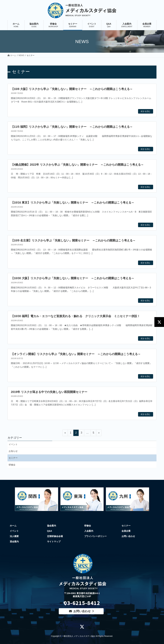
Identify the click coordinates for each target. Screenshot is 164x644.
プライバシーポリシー (95, 536)
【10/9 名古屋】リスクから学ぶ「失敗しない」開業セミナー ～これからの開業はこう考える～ (73, 240)
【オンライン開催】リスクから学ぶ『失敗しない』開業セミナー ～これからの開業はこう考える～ (76, 354)
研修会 (12, 465)
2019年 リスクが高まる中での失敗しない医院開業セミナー (49, 392)
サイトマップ (54, 542)
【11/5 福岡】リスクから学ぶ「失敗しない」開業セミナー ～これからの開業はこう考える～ (72, 127)
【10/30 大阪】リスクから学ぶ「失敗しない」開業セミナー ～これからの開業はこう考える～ (73, 278)
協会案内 (52, 526)
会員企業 (126, 531)
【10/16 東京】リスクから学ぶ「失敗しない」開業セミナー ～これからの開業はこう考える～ (73, 203)
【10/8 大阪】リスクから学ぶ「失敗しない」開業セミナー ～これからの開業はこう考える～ (72, 89)
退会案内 (14, 542)
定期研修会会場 (55, 536)
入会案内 (89, 531)
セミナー (13, 458)
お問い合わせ (128, 536)
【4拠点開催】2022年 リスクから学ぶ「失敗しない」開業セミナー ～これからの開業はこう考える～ (77, 165)
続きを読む (146, 111)
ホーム (13, 526)
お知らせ (13, 451)
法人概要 (14, 536)
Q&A (50, 531)
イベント (13, 444)
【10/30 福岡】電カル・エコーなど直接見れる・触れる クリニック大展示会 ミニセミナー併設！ (75, 316)
